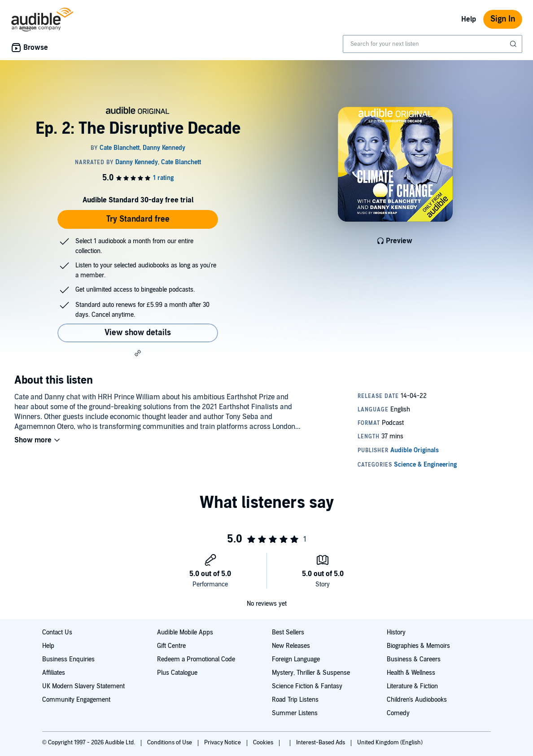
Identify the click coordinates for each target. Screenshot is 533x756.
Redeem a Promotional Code (196, 659)
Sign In (503, 19)
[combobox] (433, 44)
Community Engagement (76, 700)
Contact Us (57, 632)
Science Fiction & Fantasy (307, 686)
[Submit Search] (514, 44)
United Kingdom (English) (390, 743)
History (396, 632)
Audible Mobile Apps (185, 632)
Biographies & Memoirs (418, 646)
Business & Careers (414, 659)
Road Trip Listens (295, 700)
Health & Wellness (411, 673)
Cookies (264, 743)
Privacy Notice (223, 743)
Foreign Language (296, 659)
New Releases (291, 646)
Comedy (398, 713)
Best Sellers (288, 632)
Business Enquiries (68, 659)
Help (469, 19)
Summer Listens (295, 713)
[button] (138, 353)
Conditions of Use (170, 743)
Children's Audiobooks (417, 700)
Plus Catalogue (177, 673)
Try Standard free (138, 219)
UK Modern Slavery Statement (83, 686)
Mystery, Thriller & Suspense (311, 673)
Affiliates (54, 673)
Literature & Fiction (412, 686)
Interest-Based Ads (321, 743)
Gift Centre (171, 646)
